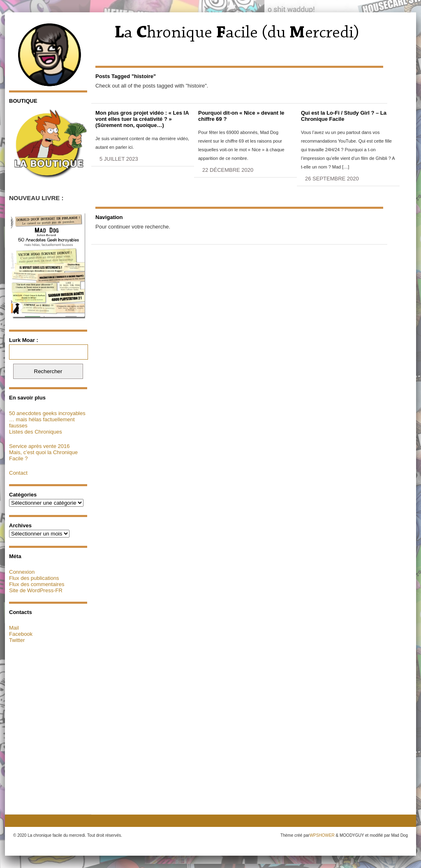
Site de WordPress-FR (36, 590)
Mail (14, 628)
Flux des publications (34, 578)
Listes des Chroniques (36, 432)
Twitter (17, 640)
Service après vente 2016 (39, 446)
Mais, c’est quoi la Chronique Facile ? (43, 455)
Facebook (21, 634)
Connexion (22, 572)
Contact (18, 473)
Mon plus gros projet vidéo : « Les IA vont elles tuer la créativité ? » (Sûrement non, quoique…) (142, 119)
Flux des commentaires (37, 584)
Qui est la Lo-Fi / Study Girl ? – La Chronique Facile (344, 116)
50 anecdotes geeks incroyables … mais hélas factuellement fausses (47, 419)
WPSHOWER (322, 835)
